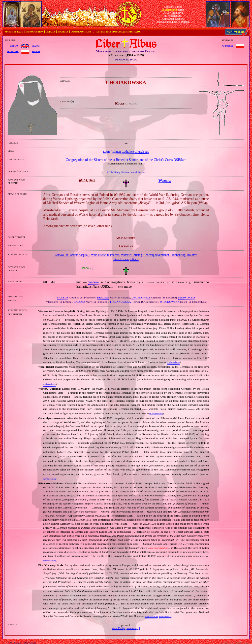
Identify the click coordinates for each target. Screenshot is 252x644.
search (36, 46)
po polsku (228, 46)
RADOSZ (80, 302)
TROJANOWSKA (120, 302)
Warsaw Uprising (131, 255)
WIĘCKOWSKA (170, 302)
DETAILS (50, 32)
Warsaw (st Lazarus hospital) (72, 255)
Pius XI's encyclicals (126, 259)
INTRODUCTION (34, 32)
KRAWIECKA (187, 297)
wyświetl (13, 51)
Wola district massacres (105, 255)
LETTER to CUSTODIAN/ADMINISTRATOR (119, 32)
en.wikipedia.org (156, 414)
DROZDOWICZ (141, 297)
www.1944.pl (119, 628)
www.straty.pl (133, 628)
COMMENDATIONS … (82, 32)
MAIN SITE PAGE (14, 32)
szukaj (36, 51)
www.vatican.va (151, 616)
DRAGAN (103, 297)
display (14, 46)
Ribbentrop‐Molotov (184, 255)
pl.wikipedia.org (173, 362)
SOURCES (63, 32)
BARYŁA (62, 297)
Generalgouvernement (157, 255)
